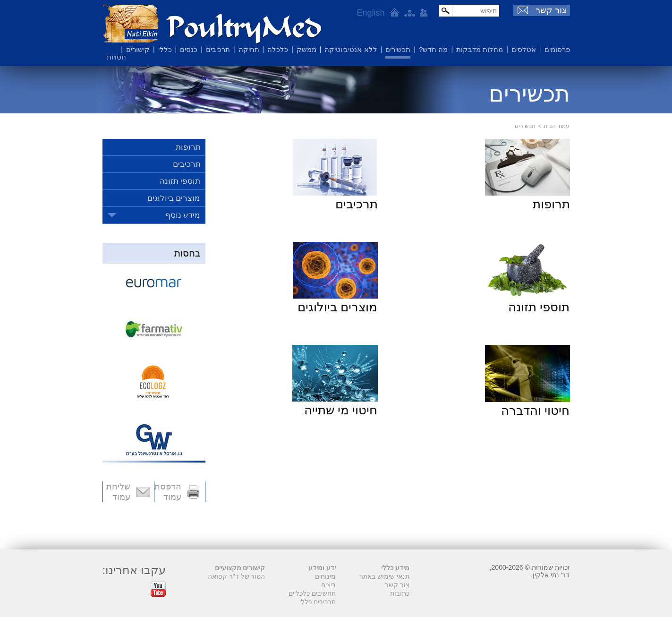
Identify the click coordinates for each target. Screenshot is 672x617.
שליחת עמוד (118, 492)
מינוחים (325, 576)
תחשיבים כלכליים (312, 593)
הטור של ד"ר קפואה (237, 576)
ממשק (306, 49)
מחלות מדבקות (480, 49)
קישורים (138, 49)
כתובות (400, 593)
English (370, 13)
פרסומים (557, 49)
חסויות (116, 57)
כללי (165, 49)
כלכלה (278, 49)
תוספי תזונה (539, 307)
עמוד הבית (557, 126)
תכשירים (398, 49)
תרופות (551, 204)
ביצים (328, 585)
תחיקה (249, 49)
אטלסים (524, 49)
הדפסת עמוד (168, 492)
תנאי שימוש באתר (384, 576)
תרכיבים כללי (318, 602)
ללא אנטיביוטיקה (351, 49)
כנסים (189, 49)
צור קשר (551, 10)
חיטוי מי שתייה (341, 410)
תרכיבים (218, 49)
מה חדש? (434, 49)
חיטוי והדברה (535, 411)
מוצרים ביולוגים (337, 307)
